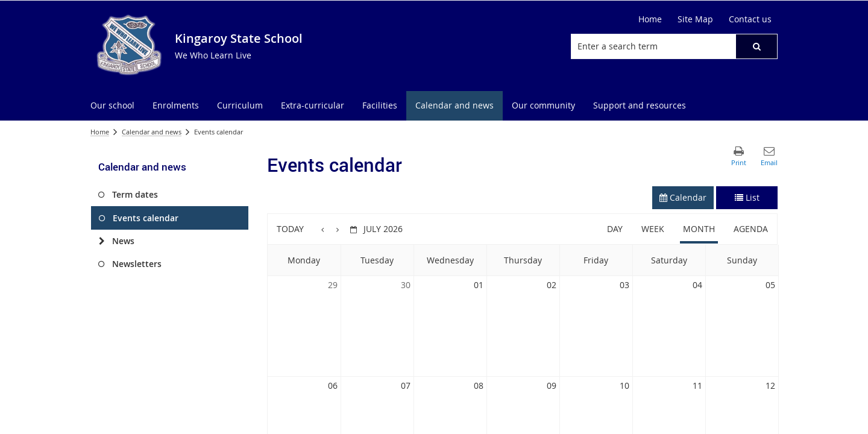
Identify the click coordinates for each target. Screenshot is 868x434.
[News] (102, 241)
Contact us (750, 19)
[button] (756, 46)
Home (650, 19)
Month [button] (699, 229)
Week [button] (653, 229)
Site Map (695, 19)
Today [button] (290, 229)
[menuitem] (112, 106)
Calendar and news (152, 132)
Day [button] (615, 229)
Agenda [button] (751, 229)
